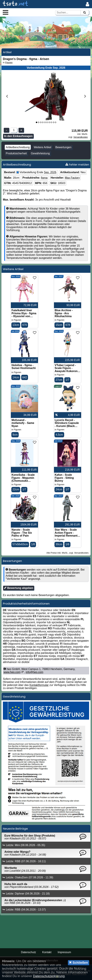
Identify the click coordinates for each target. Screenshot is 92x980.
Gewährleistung (40, 153)
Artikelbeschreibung (18, 147)
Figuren (9, 62)
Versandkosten (81, 137)
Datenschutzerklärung (49, 976)
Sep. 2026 (50, 172)
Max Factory (72, 178)
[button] (6, 12)
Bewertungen (63, 147)
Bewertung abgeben (19, 588)
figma (44, 178)
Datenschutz (28, 952)
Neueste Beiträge (15, 829)
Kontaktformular (39, 685)
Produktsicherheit (16, 153)
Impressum (64, 952)
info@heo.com (34, 672)
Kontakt (47, 952)
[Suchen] (85, 13)
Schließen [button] (79, 962)
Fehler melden (77, 165)
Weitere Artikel (43, 147)
